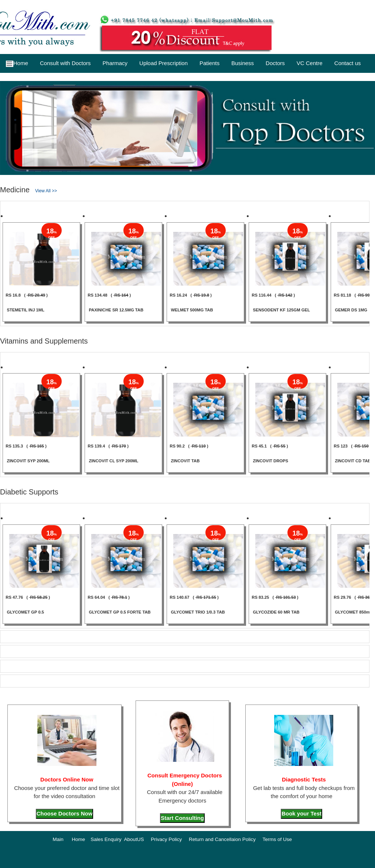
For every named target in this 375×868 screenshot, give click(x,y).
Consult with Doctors (65, 63)
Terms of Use (277, 839)
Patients (209, 63)
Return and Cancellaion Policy (222, 839)
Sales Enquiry (106, 839)
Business (243, 63)
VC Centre (310, 63)
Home (17, 63)
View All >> (46, 191)
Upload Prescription (163, 63)
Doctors (275, 63)
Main (58, 839)
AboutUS (134, 839)
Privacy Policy (166, 839)
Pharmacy (115, 63)
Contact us (348, 63)
